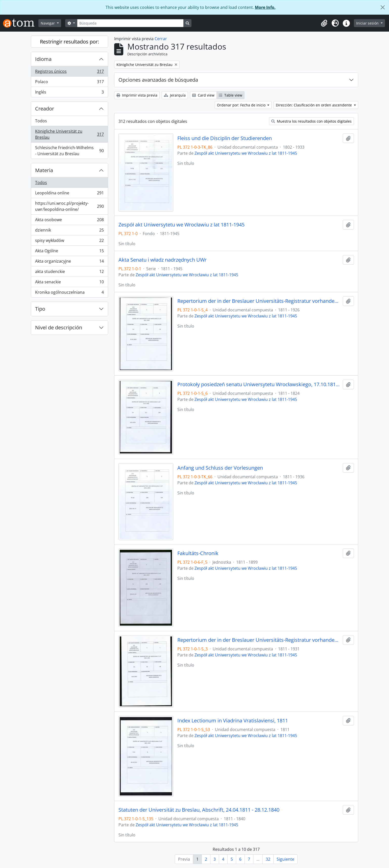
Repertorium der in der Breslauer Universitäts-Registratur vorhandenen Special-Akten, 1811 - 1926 (259, 301)
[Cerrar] (383, 7)
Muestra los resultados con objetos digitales (311, 121)
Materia (44, 170)
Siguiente (285, 859)
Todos (41, 121)
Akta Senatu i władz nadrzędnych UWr (163, 260)
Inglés (69, 93)
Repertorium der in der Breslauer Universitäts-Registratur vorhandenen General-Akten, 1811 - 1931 (259, 640)
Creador (45, 109)
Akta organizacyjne (69, 262)
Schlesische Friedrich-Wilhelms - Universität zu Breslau (69, 151)
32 (268, 859)
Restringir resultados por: (69, 42)
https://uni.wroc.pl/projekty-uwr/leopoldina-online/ (69, 206)
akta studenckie (69, 273)
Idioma (43, 59)
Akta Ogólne (69, 252)
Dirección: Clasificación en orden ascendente (314, 105)
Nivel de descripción (59, 327)
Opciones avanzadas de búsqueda (158, 80)
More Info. (265, 7)
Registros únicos (69, 72)
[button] (324, 23)
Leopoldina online (69, 194)
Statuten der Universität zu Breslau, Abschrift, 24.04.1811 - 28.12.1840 (199, 810)
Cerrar (161, 39)
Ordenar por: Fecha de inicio (242, 105)
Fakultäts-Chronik (198, 553)
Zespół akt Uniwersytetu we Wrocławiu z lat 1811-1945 (246, 153)
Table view (230, 95)
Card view (203, 95)
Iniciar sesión (368, 23)
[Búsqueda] (130, 23)
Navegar (48, 23)
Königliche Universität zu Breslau (69, 134)
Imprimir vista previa (137, 95)
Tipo (40, 309)
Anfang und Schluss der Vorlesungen (220, 468)
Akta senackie (69, 283)
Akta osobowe (69, 221)
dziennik (69, 231)
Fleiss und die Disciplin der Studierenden (225, 138)
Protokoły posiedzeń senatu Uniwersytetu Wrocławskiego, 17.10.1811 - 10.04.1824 (259, 384)
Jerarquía (175, 95)
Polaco (69, 83)
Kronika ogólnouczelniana (69, 293)
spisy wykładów (69, 242)
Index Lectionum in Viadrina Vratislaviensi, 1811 (233, 721)
